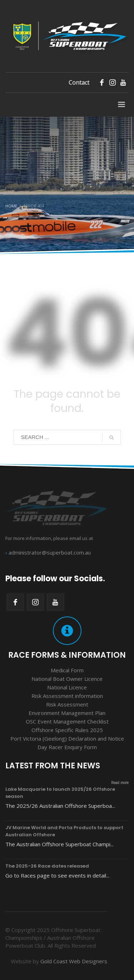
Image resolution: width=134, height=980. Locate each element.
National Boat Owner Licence (67, 679)
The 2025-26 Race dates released (47, 866)
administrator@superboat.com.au (50, 552)
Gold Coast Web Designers (74, 961)
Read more (120, 783)
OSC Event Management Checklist (67, 721)
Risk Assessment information (67, 696)
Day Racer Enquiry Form (67, 747)
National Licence (67, 687)
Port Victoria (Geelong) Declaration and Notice (67, 738)
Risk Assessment (67, 704)
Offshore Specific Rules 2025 (67, 730)
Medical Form (67, 670)
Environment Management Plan (67, 713)
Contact (79, 83)
